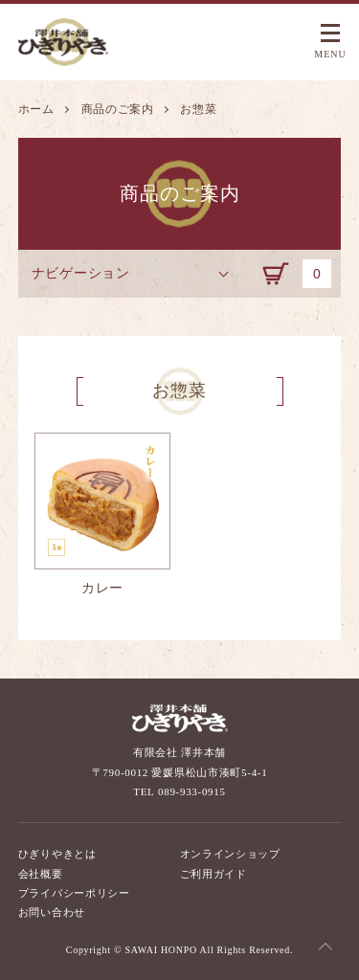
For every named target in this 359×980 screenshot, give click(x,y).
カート (302, 274)
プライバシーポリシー (74, 893)
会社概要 (41, 874)
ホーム (36, 109)
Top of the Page (325, 947)
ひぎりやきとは (57, 854)
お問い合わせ (52, 912)
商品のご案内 (118, 109)
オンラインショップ (230, 854)
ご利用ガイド (213, 874)
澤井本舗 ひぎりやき (66, 42)
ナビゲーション (81, 273)
